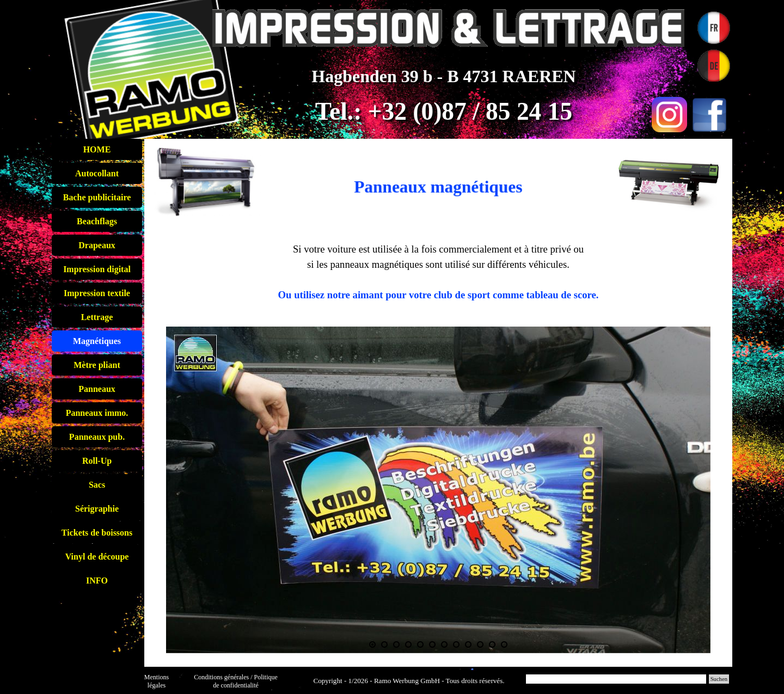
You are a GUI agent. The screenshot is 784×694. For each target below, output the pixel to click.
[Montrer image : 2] (384, 644)
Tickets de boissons (97, 533)
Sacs (97, 485)
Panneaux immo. (97, 413)
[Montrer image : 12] (504, 644)
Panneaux (97, 389)
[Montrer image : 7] (444, 644)
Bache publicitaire (97, 197)
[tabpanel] (438, 175)
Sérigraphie (97, 509)
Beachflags (97, 221)
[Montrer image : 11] (492, 644)
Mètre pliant (97, 365)
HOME (97, 149)
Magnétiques (97, 341)
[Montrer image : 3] (396, 644)
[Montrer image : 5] (420, 644)
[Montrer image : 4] (408, 644)
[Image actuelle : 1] (372, 644)
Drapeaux (97, 245)
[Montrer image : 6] (432, 644)
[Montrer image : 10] (480, 644)
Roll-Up (97, 461)
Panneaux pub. (97, 437)
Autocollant (97, 173)
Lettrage (97, 317)
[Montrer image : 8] (456, 644)
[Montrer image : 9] (468, 644)
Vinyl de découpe (97, 557)
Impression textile (97, 293)
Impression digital (97, 269)
